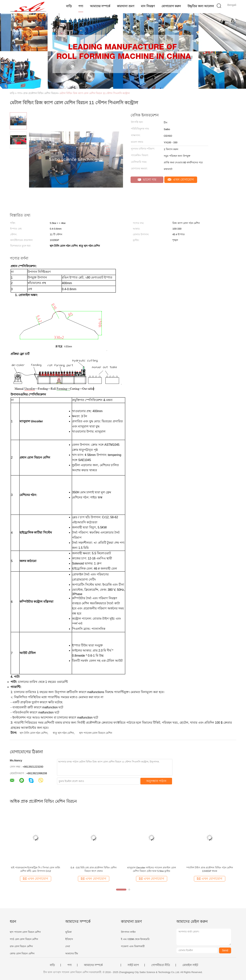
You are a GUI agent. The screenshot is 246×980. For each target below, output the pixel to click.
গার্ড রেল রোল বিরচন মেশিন (24, 939)
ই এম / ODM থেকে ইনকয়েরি (135, 939)
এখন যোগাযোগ (181, 180)
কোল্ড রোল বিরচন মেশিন (22, 953)
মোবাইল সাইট (190, 965)
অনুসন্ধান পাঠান (156, 781)
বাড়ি (69, 6)
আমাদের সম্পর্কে (100, 6)
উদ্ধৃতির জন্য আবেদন (201, 6)
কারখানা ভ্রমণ (126, 6)
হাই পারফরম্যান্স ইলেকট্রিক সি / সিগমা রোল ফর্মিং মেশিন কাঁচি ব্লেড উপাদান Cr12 (36, 869)
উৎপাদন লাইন (128, 932)
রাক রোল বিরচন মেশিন (21, 946)
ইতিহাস (69, 939)
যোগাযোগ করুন (171, 6)
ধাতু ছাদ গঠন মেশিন (63, 733)
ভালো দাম (147, 180)
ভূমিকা (68, 932)
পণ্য (81, 6)
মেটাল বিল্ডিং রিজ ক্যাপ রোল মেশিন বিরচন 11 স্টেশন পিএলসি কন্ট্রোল (95, 93)
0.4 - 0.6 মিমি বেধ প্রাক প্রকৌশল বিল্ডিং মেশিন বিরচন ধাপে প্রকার (93, 869)
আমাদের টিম (72, 953)
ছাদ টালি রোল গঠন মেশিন (34, 733)
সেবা (68, 946)
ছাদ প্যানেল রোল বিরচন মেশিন (96, 733)
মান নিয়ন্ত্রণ (148, 6)
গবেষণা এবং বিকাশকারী (133, 946)
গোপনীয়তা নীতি (161, 965)
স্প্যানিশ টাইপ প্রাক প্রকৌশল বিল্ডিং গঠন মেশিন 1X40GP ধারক (210, 869)
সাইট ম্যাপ (133, 965)
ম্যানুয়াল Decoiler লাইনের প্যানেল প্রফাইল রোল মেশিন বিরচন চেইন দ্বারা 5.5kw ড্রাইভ (152, 869)
